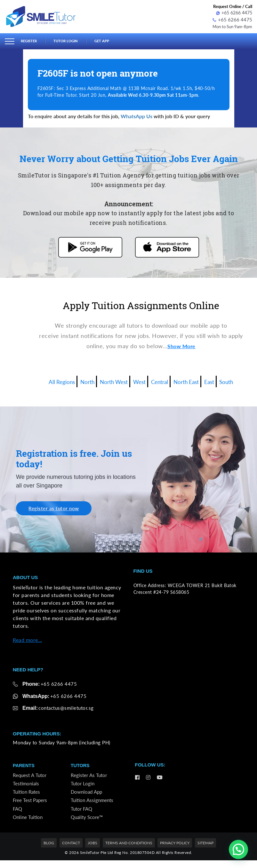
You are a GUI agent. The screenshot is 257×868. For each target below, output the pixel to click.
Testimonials (27, 786)
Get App (109, 40)
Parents (24, 766)
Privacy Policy (175, 851)
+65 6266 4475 (234, 13)
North (80, 380)
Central (162, 380)
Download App (88, 795)
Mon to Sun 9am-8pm (230, 25)
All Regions (50, 380)
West (139, 380)
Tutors (80, 766)
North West (110, 380)
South (239, 380)
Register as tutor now (56, 508)
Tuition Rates (27, 795)
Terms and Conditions (129, 851)
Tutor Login (70, 40)
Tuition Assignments (93, 805)
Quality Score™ (88, 824)
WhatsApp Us (137, 115)
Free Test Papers (31, 805)
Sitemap (205, 851)
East (220, 380)
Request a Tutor (30, 777)
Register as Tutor (90, 777)
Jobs (92, 851)
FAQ (18, 814)
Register (30, 40)
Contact (71, 851)
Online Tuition (29, 824)
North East (193, 380)
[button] (238, 849)
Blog (49, 851)
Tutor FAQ (82, 814)
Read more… (27, 640)
